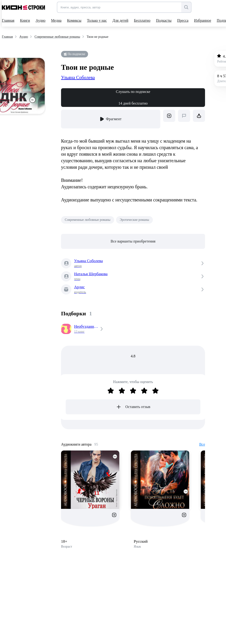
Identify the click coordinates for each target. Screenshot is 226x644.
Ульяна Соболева (78, 77)
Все (202, 444)
